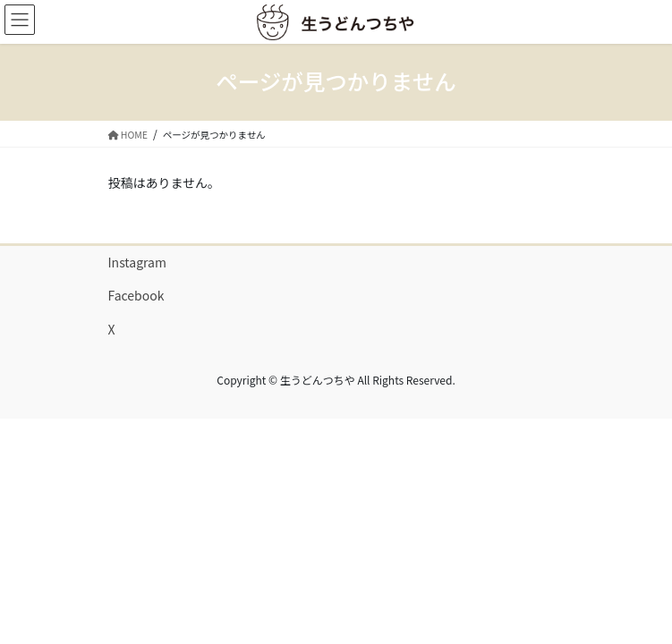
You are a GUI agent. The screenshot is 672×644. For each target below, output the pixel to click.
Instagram (137, 262)
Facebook (136, 295)
